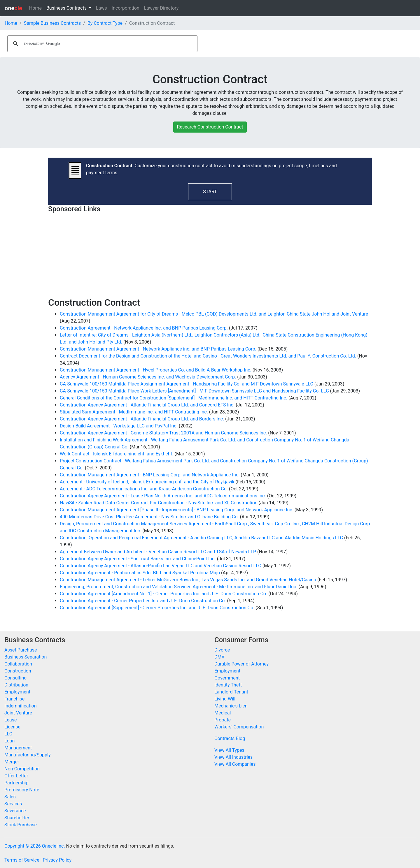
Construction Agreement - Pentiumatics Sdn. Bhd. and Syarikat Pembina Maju (140, 573)
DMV (219, 657)
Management (18, 748)
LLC (8, 734)
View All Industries (233, 757)
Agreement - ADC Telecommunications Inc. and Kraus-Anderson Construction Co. (144, 489)
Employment (17, 692)
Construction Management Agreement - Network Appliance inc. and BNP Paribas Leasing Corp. (158, 349)
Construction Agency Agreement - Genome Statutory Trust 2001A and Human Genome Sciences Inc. (163, 433)
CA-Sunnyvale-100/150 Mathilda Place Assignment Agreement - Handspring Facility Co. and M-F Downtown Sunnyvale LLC (187, 384)
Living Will (225, 699)
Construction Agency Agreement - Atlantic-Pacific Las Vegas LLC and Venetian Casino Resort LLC (161, 566)
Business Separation (26, 657)
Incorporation (126, 8)
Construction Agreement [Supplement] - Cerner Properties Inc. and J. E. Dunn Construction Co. (157, 608)
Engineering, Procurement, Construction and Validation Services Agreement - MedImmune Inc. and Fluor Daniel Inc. (178, 587)
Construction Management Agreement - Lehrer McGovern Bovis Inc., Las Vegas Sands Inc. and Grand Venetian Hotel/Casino (188, 580)
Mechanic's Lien (231, 706)
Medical (223, 713)
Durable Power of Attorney (242, 664)
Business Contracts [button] (67, 8)
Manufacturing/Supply (28, 755)
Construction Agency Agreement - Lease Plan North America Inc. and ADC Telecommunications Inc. (163, 496)
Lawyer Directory (161, 8)
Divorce (222, 650)
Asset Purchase (21, 650)
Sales (10, 797)
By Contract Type (105, 23)
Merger (12, 762)
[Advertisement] (210, 256)
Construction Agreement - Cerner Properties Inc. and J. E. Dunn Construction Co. (143, 601)
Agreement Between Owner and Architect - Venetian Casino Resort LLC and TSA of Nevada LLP (158, 552)
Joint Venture (18, 713)
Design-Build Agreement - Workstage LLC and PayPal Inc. (119, 426)
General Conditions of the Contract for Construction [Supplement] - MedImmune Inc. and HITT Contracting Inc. (174, 398)
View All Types (229, 750)
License (12, 727)
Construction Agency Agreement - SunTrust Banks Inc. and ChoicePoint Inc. (138, 559)
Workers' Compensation (239, 727)
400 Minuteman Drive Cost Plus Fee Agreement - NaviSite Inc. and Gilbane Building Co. (149, 517)
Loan (9, 741)
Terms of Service (22, 860)
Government (227, 678)
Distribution (16, 685)
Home (35, 8)
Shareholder (17, 818)
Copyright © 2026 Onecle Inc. (35, 846)
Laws (101, 8)
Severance (15, 811)
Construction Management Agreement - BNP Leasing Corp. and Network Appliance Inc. (150, 475)
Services (13, 804)
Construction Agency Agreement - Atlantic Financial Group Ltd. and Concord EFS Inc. (147, 405)
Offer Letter (16, 776)
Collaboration (18, 664)
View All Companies (235, 764)
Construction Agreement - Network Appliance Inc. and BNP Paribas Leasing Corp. (144, 328)
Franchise (14, 699)
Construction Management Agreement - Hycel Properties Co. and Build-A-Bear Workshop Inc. (156, 370)
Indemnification (20, 706)
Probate (223, 720)
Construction (18, 671)
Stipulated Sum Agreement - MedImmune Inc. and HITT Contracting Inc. (134, 412)
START (210, 192)
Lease (11, 720)
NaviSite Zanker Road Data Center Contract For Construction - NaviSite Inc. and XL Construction (159, 503)
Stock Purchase (21, 825)
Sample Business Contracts (52, 23)
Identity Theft (228, 685)
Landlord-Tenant (231, 692)
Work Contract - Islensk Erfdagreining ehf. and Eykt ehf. (117, 454)
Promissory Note (22, 790)
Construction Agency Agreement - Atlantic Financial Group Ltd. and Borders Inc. (142, 419)
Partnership (16, 783)
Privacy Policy (57, 860)
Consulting (15, 678)
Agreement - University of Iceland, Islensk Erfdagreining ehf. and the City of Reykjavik (147, 482)
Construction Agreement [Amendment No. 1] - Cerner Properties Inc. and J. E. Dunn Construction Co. (163, 594)
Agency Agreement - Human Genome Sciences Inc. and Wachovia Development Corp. (148, 377)
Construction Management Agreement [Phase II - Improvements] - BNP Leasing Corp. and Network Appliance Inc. (177, 510)
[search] (101, 44)
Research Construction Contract (210, 127)
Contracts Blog (230, 738)
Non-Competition (22, 769)
